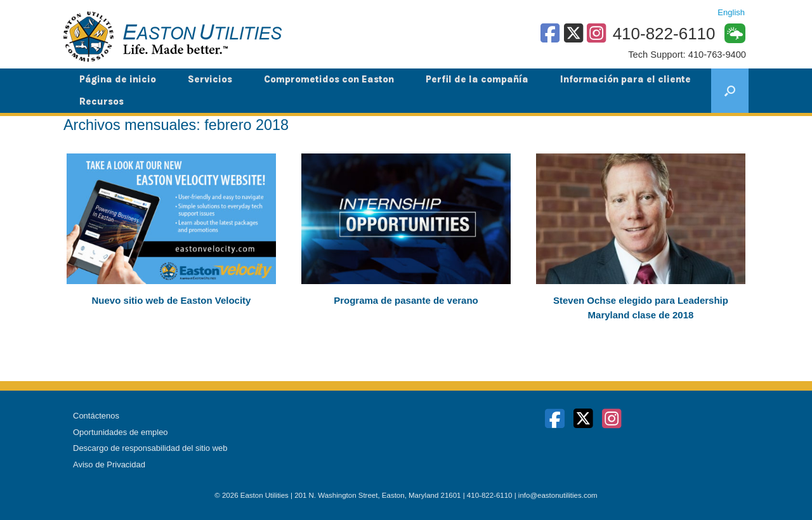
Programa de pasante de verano (406, 300)
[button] (730, 91)
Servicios (210, 79)
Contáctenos (96, 416)
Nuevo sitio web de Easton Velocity (172, 300)
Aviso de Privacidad (109, 465)
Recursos (101, 101)
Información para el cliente (625, 79)
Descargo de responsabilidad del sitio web (150, 448)
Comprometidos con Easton (329, 79)
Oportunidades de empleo (121, 432)
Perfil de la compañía (477, 79)
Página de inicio (118, 79)
